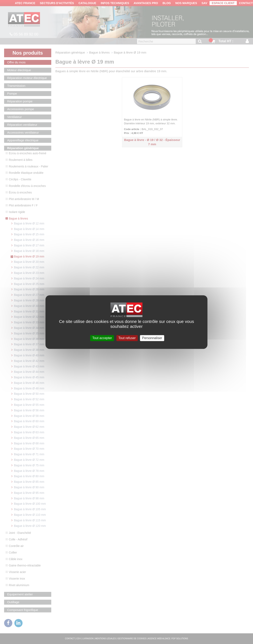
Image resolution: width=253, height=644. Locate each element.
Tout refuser (127, 338)
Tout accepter (102, 338)
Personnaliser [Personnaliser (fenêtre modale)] (152, 338)
